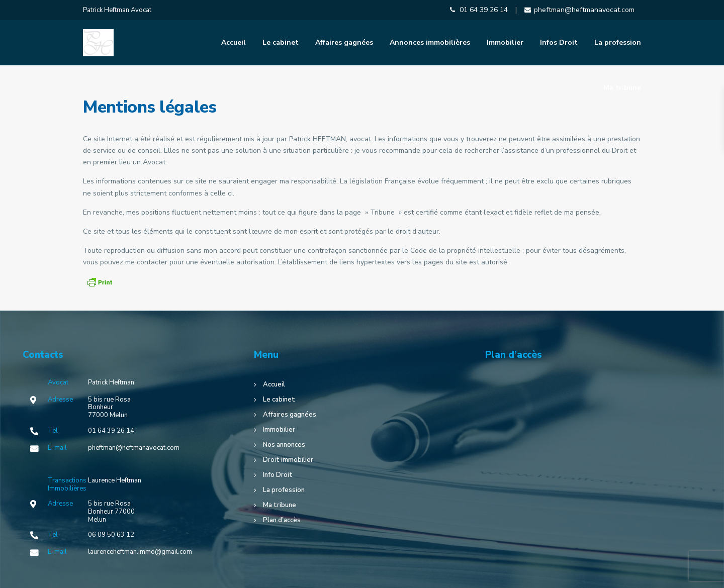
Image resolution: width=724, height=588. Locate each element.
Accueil (234, 42)
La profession (618, 42)
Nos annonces (284, 445)
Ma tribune (622, 88)
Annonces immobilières (430, 42)
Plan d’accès (282, 520)
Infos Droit (559, 42)
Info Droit (278, 475)
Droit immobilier (288, 460)
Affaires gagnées (344, 42)
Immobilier (505, 42)
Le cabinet (281, 42)
